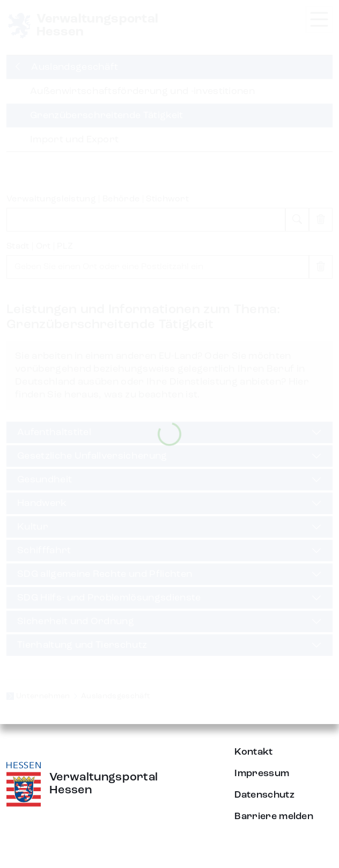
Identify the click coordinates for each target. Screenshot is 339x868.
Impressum (262, 773)
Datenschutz (264, 795)
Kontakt (253, 752)
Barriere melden (274, 816)
